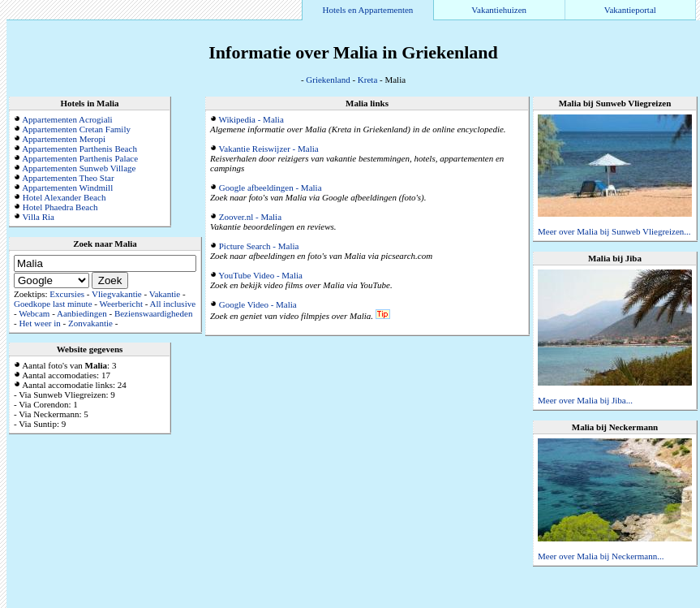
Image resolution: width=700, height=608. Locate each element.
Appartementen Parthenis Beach (79, 149)
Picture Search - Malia (259, 246)
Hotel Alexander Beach (64, 197)
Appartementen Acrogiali (67, 119)
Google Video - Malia (258, 304)
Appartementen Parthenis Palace (80, 158)
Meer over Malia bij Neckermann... (601, 556)
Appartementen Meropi (64, 139)
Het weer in (39, 323)
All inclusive (173, 304)
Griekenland (328, 80)
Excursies (67, 294)
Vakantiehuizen (499, 10)
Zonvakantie (90, 323)
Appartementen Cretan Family (76, 129)
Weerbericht (121, 304)
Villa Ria (39, 217)
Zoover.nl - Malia (250, 217)
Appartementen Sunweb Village (79, 168)
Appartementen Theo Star (68, 178)
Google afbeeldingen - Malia (271, 188)
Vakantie (165, 294)
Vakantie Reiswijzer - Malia (269, 149)
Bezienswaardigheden (154, 313)
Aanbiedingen (82, 313)
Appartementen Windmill (67, 188)
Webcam (34, 313)
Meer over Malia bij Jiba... (585, 400)
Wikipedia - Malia (251, 119)
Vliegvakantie (117, 294)
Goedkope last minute (53, 304)
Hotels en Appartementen (368, 10)
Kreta (367, 80)
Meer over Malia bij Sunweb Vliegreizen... (614, 231)
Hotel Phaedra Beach (60, 207)
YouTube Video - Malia (260, 275)
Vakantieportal (630, 10)
